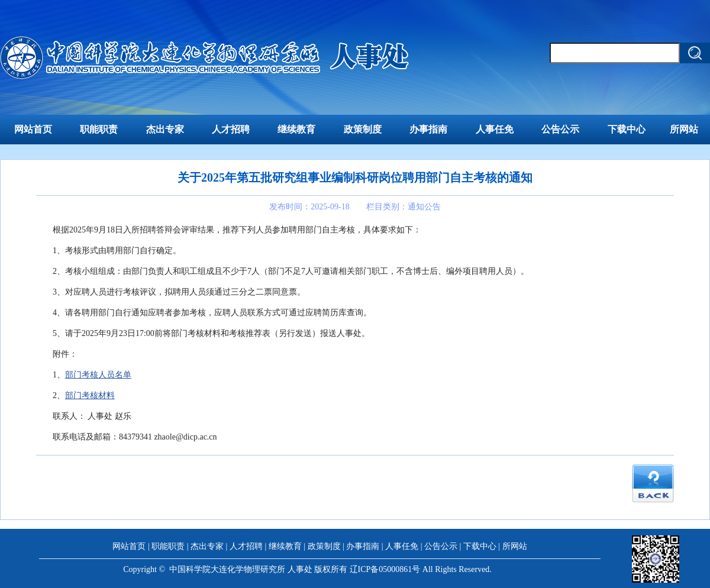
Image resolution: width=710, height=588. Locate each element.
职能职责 (99, 129)
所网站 (684, 129)
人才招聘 (231, 129)
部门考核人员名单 (98, 375)
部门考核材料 (90, 395)
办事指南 (428, 129)
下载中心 (627, 129)
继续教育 (296, 129)
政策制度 (363, 129)
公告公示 (560, 129)
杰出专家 (165, 129)
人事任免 (495, 129)
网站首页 (33, 129)
